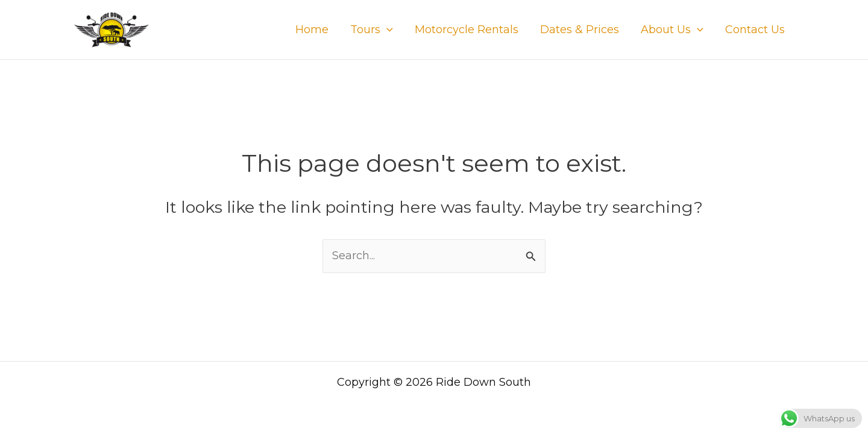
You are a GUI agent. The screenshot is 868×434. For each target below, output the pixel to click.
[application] (387, 30)
